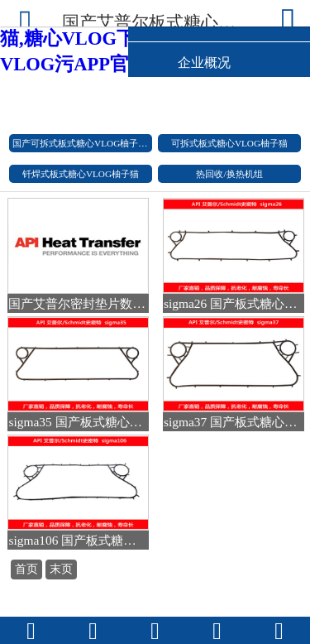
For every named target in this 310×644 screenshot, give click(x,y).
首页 (26, 569)
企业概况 (204, 62)
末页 (61, 569)
